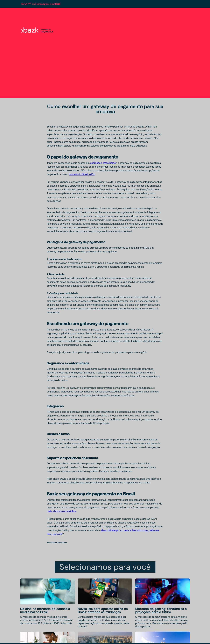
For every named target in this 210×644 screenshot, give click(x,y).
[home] (38, 30)
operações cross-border (103, 163)
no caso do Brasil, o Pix (82, 174)
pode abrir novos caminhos (61, 511)
